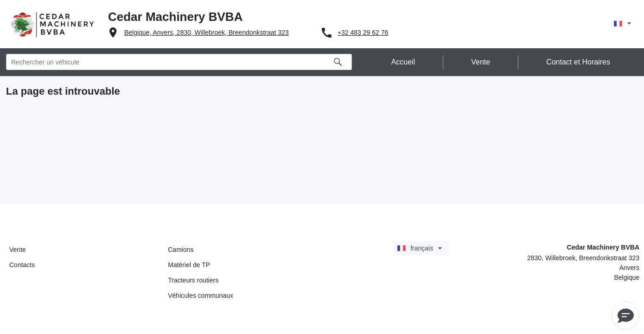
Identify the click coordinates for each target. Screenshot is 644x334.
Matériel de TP (189, 265)
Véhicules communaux (201, 295)
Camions (181, 250)
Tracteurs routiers (193, 280)
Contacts (22, 265)
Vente (18, 250)
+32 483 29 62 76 (363, 32)
